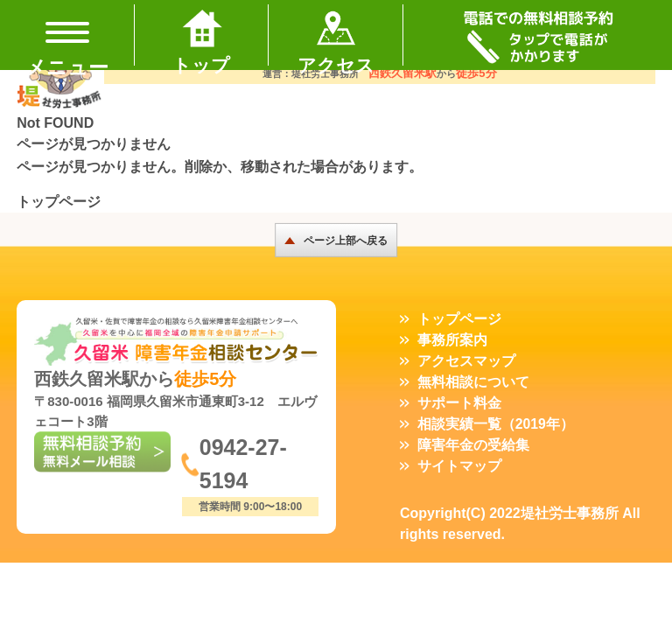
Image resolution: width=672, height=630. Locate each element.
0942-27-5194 (245, 466)
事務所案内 (452, 340)
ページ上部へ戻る (346, 241)
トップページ (59, 202)
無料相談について (473, 382)
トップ (201, 63)
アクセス (336, 63)
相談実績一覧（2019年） (496, 424)
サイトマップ (459, 466)
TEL (538, 35)
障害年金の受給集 (473, 445)
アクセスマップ (466, 361)
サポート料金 (459, 403)
